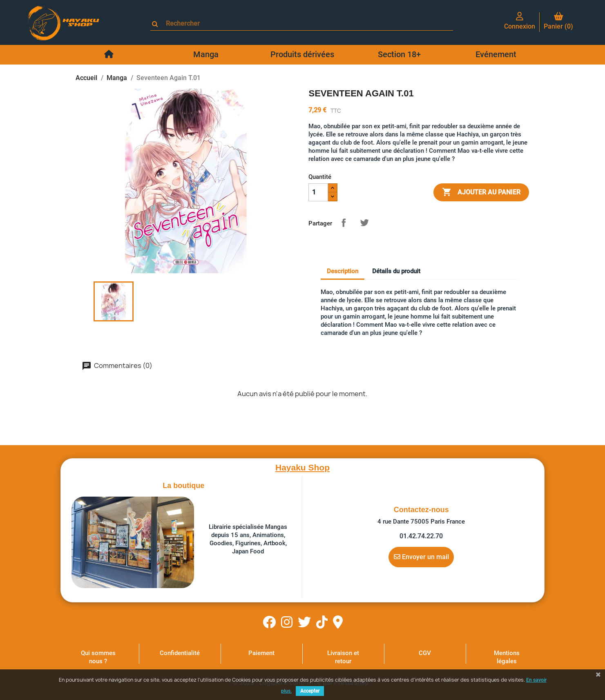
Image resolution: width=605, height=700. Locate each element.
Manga (206, 54)
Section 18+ (399, 54)
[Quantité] (318, 192)
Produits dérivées (302, 54)
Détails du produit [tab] (396, 271)
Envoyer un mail (421, 557)
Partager (344, 223)
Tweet (364, 223)
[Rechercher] (305, 23)
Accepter (310, 691)
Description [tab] (343, 271)
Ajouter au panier (481, 192)
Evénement (496, 54)
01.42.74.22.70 (421, 536)
